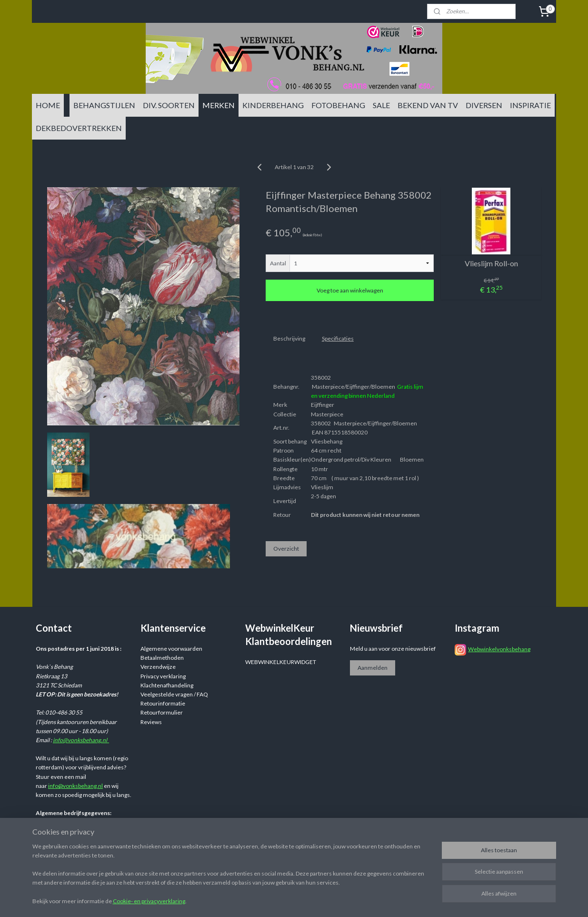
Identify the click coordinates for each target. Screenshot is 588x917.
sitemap (350, 866)
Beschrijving (289, 338)
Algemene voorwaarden (171, 649)
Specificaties (337, 338)
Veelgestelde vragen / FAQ (174, 694)
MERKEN (219, 105)
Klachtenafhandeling (167, 685)
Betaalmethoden (162, 658)
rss (367, 866)
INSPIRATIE (530, 105)
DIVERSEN (484, 105)
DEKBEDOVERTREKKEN (79, 128)
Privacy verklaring (163, 676)
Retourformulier (162, 712)
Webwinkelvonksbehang (499, 649)
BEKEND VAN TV (428, 105)
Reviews (151, 722)
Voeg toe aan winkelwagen (349, 290)
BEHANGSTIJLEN (104, 105)
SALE (381, 105)
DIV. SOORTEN (169, 105)
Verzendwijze (158, 667)
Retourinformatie (163, 703)
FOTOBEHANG (338, 105)
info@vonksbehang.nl (81, 740)
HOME (48, 105)
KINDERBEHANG (273, 105)
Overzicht (286, 549)
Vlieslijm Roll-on (491, 263)
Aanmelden (373, 668)
